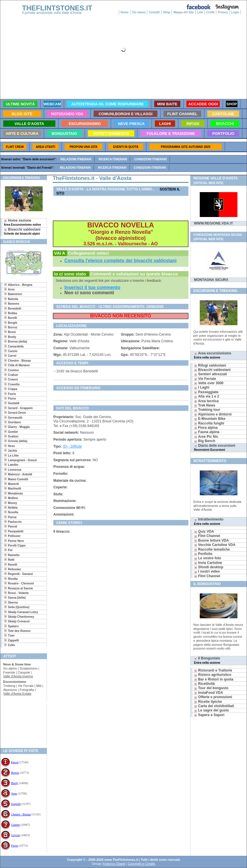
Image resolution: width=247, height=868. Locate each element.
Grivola (16, 835)
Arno (14, 793)
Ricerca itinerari (113, 159)
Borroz (15, 773)
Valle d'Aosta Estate (17, 694)
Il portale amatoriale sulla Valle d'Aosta (52, 13)
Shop (167, 12)
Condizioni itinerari (150, 159)
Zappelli (16, 804)
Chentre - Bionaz (21, 814)
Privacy (223, 12)
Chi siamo (139, 12)
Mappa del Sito (184, 12)
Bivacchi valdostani (22, 231)
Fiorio (14, 846)
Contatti (154, 12)
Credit (210, 12)
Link (200, 12)
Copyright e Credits (141, 864)
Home (125, 12)
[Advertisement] (21, 723)
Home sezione (22, 222)
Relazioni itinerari (76, 159)
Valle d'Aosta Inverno (18, 676)
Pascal (15, 762)
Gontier (16, 825)
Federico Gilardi (114, 864)
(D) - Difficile (72, 446)
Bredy (14, 783)
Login (235, 12)
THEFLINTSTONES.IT (57, 8)
